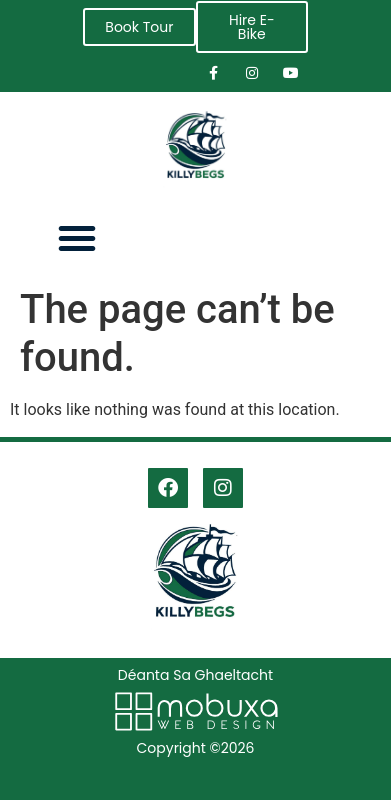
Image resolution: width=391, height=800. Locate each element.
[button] (77, 238)
